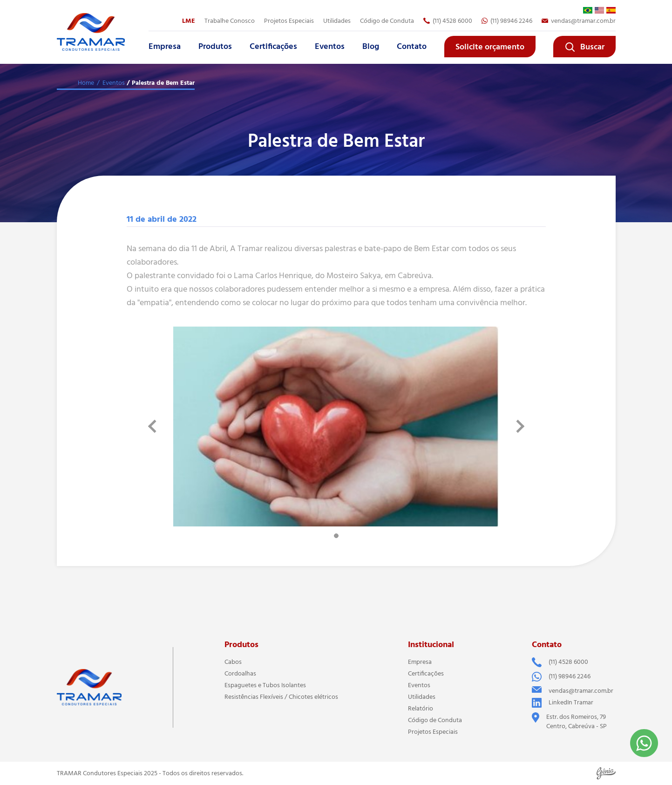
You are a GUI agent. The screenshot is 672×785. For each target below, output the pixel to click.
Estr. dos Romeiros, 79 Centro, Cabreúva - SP (569, 722)
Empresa (165, 47)
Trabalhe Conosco (230, 21)
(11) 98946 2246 (507, 21)
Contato (412, 47)
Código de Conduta (387, 21)
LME (189, 21)
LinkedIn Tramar (563, 703)
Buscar (584, 47)
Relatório (421, 709)
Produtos (215, 47)
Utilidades (337, 21)
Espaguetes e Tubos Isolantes (265, 685)
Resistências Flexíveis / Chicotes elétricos (281, 697)
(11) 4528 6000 (448, 21)
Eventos (330, 47)
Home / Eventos (101, 83)
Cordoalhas (240, 674)
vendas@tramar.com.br (579, 21)
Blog (371, 47)
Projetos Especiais (289, 21)
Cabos (233, 662)
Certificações (273, 47)
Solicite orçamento (490, 47)
